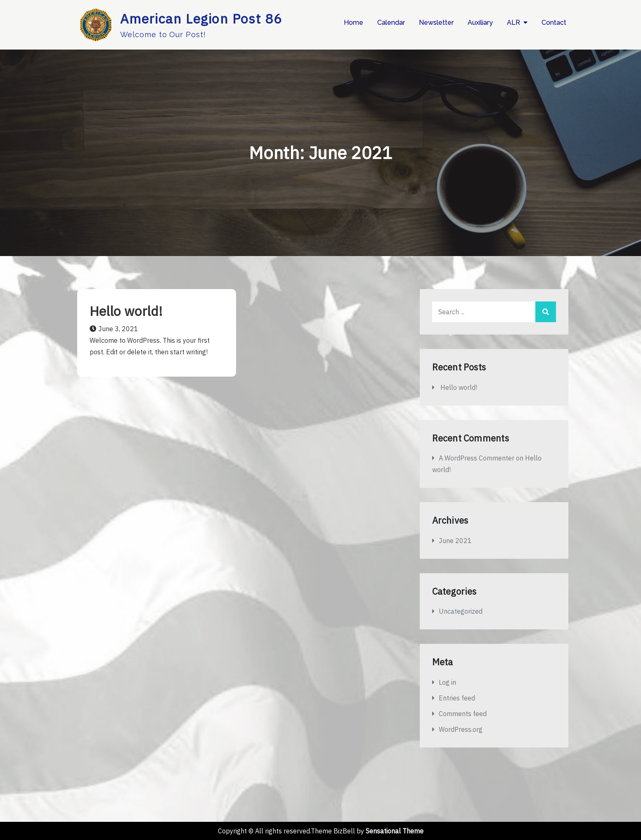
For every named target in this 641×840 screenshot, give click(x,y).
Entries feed (457, 698)
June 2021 (455, 541)
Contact (554, 23)
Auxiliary (480, 23)
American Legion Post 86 (201, 19)
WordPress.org (461, 729)
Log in (447, 682)
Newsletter (436, 23)
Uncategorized (461, 611)
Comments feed (463, 714)
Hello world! (126, 311)
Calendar (391, 23)
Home (354, 23)
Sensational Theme (395, 831)
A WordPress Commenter (477, 458)
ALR (513, 23)
